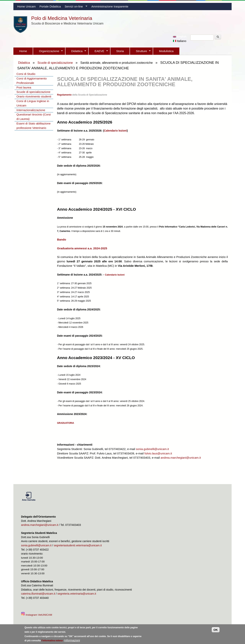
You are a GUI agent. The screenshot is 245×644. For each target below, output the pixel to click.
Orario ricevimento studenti (34, 96)
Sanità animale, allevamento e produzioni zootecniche (117, 63)
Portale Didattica (50, 6)
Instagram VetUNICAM (37, 615)
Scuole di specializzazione (55, 63)
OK (216, 631)
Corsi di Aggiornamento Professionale (32, 81)
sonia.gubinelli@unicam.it (152, 449)
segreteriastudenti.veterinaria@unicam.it (78, 545)
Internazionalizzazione (31, 110)
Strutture (140, 52)
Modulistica (166, 51)
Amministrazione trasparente (110, 6)
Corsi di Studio (26, 74)
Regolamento (64, 95)
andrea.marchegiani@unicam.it (181, 458)
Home (23, 51)
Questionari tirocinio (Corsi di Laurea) (34, 117)
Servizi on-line (75, 7)
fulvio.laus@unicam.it (158, 453)
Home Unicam (26, 6)
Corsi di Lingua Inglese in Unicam (33, 103)
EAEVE (98, 52)
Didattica (76, 52)
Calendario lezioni (115, 131)
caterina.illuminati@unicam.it (38, 594)
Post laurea (24, 87)
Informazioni (72, 641)
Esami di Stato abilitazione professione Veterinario (33, 126)
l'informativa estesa (52, 642)
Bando (62, 239)
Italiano (180, 41)
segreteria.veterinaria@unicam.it (77, 594)
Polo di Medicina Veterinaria (62, 18)
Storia (120, 51)
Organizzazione (48, 52)
